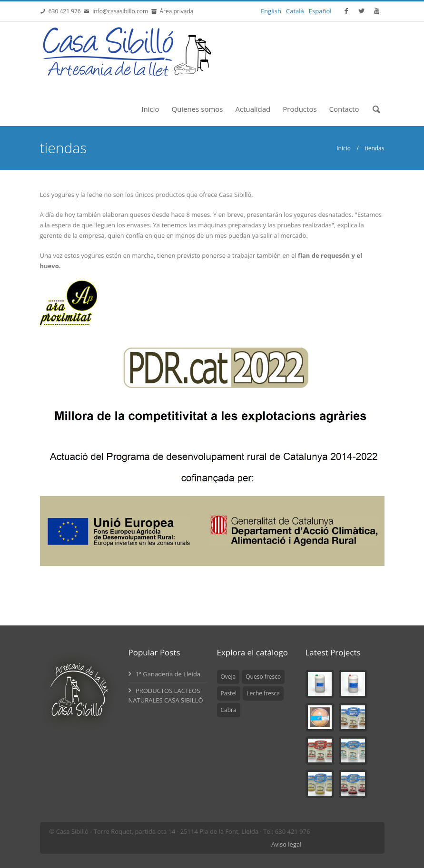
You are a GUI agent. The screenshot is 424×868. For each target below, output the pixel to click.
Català (295, 11)
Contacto (344, 109)
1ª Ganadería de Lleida (165, 674)
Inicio (150, 109)
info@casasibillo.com (120, 11)
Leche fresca (263, 693)
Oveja (228, 677)
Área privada (175, 11)
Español (320, 11)
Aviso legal (286, 844)
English (271, 11)
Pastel (229, 693)
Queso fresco (263, 677)
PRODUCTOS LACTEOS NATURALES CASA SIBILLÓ (166, 695)
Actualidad (253, 109)
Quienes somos (197, 109)
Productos (300, 109)
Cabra (229, 710)
